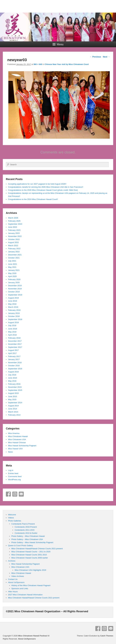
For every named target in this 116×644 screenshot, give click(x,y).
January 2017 (14, 359)
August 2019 (13, 298)
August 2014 (13, 406)
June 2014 (13, 409)
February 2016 (14, 384)
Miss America (14, 433)
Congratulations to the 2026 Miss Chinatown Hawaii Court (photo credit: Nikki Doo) (43, 190)
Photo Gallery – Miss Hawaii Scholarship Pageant (32, 542)
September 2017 (15, 347)
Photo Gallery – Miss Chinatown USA (27, 539)
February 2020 (14, 279)
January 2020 (14, 283)
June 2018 (13, 329)
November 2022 (15, 236)
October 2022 (14, 239)
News (10, 452)
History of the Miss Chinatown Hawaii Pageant (31, 585)
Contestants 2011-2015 (25, 530)
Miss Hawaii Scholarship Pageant (22, 446)
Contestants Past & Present (23, 524)
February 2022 (14, 249)
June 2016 (13, 378)
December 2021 (15, 255)
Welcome (12, 515)
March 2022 (13, 246)
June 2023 (13, 227)
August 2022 (13, 242)
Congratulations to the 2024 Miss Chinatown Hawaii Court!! (33, 199)
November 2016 (15, 363)
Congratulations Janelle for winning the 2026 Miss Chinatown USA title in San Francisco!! (46, 187)
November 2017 (15, 344)
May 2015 (12, 400)
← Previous (95, 57)
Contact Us (13, 579)
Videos (11, 518)
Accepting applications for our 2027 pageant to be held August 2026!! (37, 184)
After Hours (13, 592)
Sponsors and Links (20, 588)
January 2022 (14, 252)
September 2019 (15, 295)
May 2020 (12, 273)
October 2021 (14, 258)
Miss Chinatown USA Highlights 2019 (30, 570)
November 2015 (15, 387)
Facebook (8, 494)
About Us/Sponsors (16, 582)
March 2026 (13, 218)
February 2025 (14, 221)
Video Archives (18, 576)
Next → (106, 57)
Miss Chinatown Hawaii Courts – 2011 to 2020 (31, 552)
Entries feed (13, 473)
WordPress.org (14, 480)
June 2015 (13, 396)
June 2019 (13, 301)
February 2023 (14, 230)
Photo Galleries (15, 521)
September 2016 (15, 369)
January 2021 (14, 270)
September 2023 (15, 224)
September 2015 (15, 390)
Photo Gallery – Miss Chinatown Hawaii (28, 536)
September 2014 (15, 403)
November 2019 (15, 289)
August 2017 (13, 350)
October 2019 (14, 292)
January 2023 (14, 233)
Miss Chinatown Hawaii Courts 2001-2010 (29, 555)
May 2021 (12, 267)
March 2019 (13, 307)
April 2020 (12, 276)
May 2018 (12, 332)
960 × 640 (38, 64)
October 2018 (14, 316)
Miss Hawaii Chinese (17, 443)
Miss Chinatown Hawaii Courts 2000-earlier (30, 558)
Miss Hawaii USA (15, 449)
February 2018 (14, 338)
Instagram (15, 494)
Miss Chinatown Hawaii (18, 436)
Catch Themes (107, 636)
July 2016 (12, 375)
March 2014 (13, 412)
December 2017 (15, 341)
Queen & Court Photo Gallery (20, 545)
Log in (11, 470)
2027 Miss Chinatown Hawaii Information (25, 595)
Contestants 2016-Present (26, 527)
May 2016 (12, 381)
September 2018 (15, 319)
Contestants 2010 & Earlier (26, 533)
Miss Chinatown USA (17, 439)
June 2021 (13, 264)
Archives (12, 561)
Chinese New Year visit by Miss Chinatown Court (67, 64)
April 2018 (12, 335)
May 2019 (12, 304)
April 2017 (12, 353)
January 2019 (14, 313)
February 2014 (14, 415)
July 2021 (12, 261)
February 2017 (14, 356)
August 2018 (13, 322)
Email (21, 494)
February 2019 (14, 310)
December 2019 (15, 286)
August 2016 (13, 372)
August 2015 (13, 393)
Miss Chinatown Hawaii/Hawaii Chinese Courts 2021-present (37, 549)
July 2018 (12, 326)
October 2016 (14, 366)
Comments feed (15, 476)
